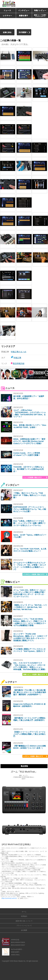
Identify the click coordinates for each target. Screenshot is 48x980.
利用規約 (24, 916)
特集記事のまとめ (19, 352)
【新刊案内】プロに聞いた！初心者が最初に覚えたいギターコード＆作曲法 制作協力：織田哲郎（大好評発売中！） (30, 692)
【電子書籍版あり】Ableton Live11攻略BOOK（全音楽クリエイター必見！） (30, 747)
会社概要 (24, 930)
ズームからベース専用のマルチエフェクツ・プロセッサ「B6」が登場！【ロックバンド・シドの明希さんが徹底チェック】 (30, 566)
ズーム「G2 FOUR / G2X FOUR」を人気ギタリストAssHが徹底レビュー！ (30, 550)
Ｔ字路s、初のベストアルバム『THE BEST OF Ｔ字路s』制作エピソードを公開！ (30, 495)
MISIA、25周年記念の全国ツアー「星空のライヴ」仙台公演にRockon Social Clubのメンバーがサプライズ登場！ (29, 441)
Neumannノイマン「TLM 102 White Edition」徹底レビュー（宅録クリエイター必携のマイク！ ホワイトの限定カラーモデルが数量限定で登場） (30, 622)
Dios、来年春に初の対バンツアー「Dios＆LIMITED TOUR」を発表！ (30, 426)
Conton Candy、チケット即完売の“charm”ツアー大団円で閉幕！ (27, 454)
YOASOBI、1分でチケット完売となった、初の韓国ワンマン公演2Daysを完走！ (29, 469)
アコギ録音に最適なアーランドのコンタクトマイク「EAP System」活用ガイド (29, 650)
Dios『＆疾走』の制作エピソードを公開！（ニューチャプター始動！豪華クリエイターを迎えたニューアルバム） (29, 523)
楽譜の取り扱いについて (24, 921)
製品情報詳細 (19, 363)
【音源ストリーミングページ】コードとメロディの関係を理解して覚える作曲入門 (29, 734)
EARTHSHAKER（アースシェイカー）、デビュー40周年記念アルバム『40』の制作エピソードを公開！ (30, 509)
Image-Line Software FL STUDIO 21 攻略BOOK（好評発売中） (29, 705)
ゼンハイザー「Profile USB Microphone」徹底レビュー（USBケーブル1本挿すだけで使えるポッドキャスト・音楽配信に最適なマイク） (30, 637)
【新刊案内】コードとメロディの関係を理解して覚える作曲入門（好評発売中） (29, 719)
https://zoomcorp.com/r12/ (9, 898)
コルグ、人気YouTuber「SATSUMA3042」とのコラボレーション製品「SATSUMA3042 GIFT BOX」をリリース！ (30, 413)
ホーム (24, 912)
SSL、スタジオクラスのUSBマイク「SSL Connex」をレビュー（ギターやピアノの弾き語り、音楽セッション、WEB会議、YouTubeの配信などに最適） (30, 666)
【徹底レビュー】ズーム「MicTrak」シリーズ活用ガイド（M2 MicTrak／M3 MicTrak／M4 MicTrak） (30, 607)
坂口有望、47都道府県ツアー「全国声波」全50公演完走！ (29, 397)
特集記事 (17, 358)
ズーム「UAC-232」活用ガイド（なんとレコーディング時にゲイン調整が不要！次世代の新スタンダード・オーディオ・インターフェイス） (30, 593)
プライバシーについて (24, 926)
